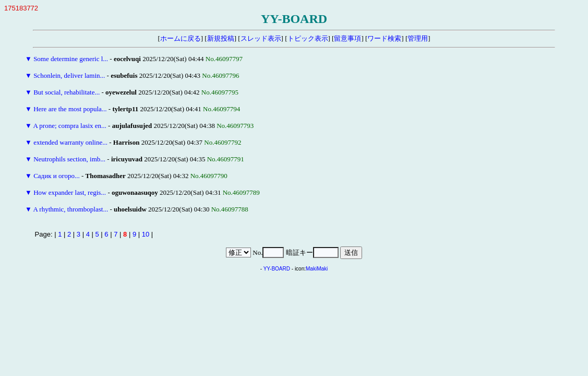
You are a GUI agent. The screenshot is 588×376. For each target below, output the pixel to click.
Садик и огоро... (57, 176)
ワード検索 (384, 38)
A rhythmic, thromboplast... (70, 209)
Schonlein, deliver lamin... (69, 75)
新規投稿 (221, 38)
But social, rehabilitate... (67, 92)
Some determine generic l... (71, 59)
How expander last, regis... (70, 192)
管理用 (418, 38)
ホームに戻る (181, 38)
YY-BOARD (277, 269)
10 (146, 234)
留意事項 (347, 38)
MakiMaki (317, 269)
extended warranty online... (70, 142)
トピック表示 (308, 38)
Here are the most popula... (70, 109)
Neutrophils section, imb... (69, 159)
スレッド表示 (261, 38)
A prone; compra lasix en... (69, 126)
